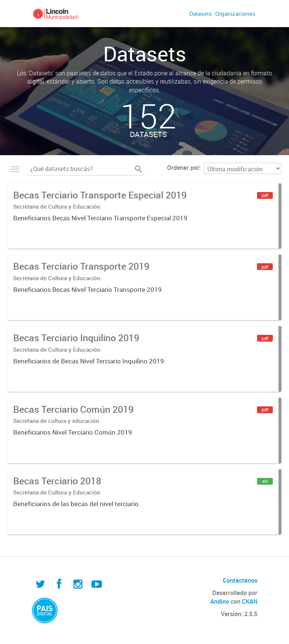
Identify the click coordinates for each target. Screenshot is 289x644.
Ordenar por (183, 168)
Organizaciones (235, 14)
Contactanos (240, 580)
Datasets (201, 14)
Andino (220, 601)
